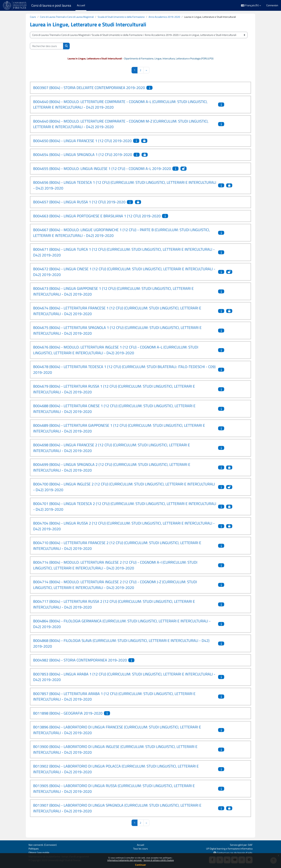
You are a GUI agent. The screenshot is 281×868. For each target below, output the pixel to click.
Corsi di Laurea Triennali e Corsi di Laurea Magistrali (69, 17)
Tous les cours (140, 848)
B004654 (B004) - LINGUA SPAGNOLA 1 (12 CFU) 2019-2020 (83, 155)
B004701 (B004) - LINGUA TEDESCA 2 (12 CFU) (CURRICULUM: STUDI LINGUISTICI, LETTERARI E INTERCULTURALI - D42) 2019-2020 (125, 507)
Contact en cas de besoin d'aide (233, 852)
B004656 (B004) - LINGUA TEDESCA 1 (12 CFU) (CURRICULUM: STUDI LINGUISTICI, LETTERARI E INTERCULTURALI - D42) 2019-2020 (125, 186)
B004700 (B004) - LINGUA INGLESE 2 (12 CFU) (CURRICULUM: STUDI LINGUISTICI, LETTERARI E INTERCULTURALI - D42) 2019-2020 (124, 487)
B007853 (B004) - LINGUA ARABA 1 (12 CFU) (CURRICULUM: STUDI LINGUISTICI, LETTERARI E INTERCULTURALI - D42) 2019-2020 (124, 677)
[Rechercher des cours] (47, 46)
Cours (33, 17)
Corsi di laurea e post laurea (51, 5)
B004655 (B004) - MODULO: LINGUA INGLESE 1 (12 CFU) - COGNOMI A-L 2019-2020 (102, 169)
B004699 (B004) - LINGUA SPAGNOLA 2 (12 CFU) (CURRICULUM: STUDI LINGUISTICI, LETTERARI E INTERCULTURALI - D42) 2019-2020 (112, 468)
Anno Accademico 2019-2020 (173, 17)
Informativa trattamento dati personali (125, 860)
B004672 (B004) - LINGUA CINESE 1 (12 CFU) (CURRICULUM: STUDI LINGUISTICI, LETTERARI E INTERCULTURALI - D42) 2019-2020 (124, 272)
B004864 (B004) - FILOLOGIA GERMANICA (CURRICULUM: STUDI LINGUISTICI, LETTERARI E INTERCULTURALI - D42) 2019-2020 (122, 624)
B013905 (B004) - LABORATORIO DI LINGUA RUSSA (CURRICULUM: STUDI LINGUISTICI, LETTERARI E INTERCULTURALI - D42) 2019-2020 (114, 789)
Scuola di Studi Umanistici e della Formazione (127, 17)
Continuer (140, 865)
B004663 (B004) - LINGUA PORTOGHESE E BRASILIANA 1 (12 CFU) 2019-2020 (97, 216)
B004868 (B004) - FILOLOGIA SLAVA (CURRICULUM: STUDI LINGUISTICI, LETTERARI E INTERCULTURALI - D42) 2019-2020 (121, 644)
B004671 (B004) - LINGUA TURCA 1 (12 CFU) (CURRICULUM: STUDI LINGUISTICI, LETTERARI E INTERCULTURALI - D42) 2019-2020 (124, 253)
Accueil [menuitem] (81, 5)
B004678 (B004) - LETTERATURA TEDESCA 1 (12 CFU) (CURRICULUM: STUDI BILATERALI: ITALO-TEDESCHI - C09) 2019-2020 (124, 370)
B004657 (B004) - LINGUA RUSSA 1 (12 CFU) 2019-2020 (79, 202)
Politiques (34, 848)
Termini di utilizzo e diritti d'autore (159, 860)
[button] (251, 5)
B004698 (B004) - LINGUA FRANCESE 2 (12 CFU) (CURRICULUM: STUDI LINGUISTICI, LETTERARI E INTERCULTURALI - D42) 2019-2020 (112, 448)
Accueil (140, 844)
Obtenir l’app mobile (40, 852)
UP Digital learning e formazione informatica (228, 848)
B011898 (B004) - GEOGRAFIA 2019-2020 (68, 713)
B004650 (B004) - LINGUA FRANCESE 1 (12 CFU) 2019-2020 (82, 141)
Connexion (272, 5)
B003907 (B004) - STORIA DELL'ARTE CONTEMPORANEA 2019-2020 (89, 88)
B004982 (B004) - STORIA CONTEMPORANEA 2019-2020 (80, 661)
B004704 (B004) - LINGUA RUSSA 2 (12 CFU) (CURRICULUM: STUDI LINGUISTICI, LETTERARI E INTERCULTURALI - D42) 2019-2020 (124, 527)
